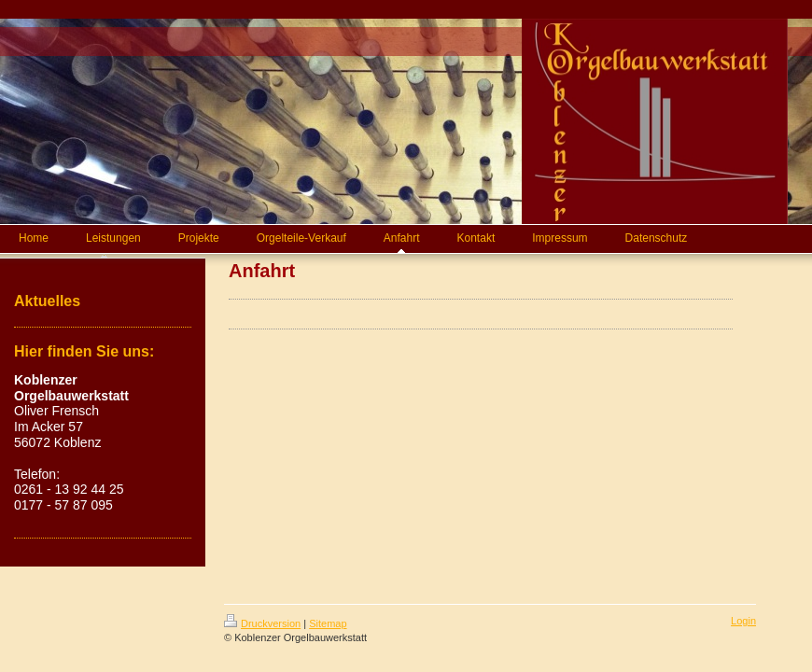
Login (743, 621)
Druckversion (262, 623)
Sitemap (328, 623)
